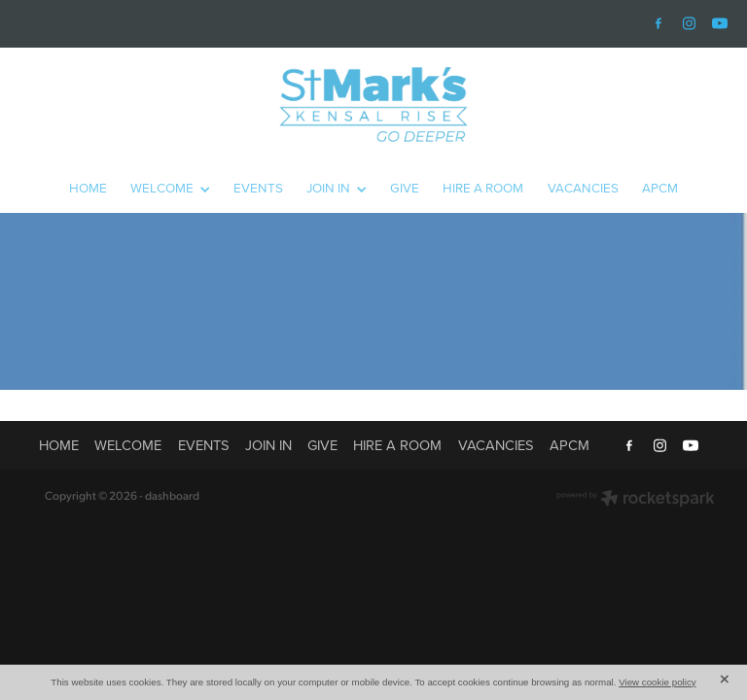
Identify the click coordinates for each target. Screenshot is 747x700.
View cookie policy (658, 682)
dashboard (172, 495)
